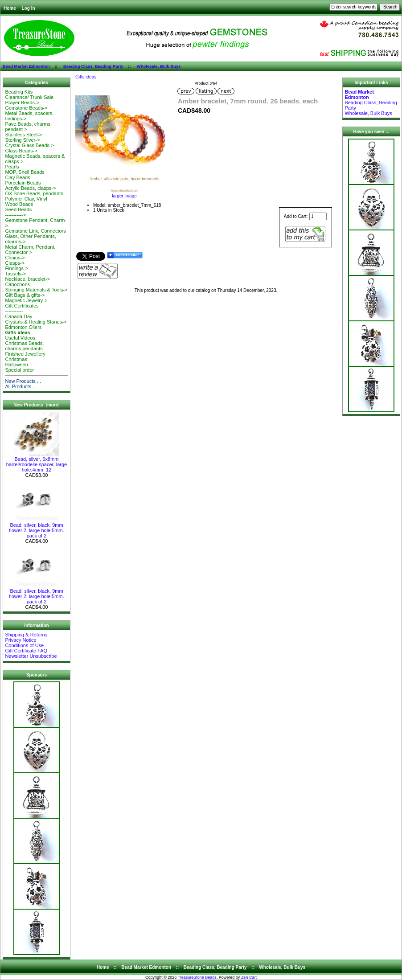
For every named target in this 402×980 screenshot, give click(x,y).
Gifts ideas (86, 77)
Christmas (16, 359)
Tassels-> (15, 274)
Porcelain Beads (23, 183)
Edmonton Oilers (23, 327)
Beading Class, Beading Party (93, 66)
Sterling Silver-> (22, 140)
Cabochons (17, 284)
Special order (19, 370)
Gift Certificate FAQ (26, 651)
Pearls (12, 167)
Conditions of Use (24, 645)
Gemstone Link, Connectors (35, 231)
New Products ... (23, 381)
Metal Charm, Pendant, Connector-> (30, 250)
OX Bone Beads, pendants (34, 193)
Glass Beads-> (21, 151)
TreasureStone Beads (197, 977)
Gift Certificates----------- (22, 308)
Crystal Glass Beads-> (29, 145)
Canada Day (18, 316)
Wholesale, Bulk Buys (159, 66)
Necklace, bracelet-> (27, 279)
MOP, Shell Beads (25, 172)
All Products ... (21, 386)
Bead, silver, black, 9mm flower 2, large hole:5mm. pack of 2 (37, 528)
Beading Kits (19, 92)
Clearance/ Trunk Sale (29, 97)
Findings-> (16, 268)
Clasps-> (15, 263)
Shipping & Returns (26, 635)
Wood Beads (19, 204)
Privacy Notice (21, 640)
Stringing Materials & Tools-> (36, 290)
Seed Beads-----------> (18, 212)
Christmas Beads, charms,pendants (24, 346)
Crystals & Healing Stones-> (36, 322)
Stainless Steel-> (23, 135)
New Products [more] (36, 405)
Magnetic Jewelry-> (26, 300)
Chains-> (15, 258)
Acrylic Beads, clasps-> (30, 188)
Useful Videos (20, 338)
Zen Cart (249, 977)
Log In (29, 8)
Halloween (16, 365)
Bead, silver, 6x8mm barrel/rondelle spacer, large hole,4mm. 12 (37, 462)
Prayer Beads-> (22, 103)
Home (10, 8)
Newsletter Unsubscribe (31, 656)
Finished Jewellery (25, 354)
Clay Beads (17, 177)
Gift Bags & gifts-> (25, 295)
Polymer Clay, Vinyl (26, 199)
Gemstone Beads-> (26, 108)
